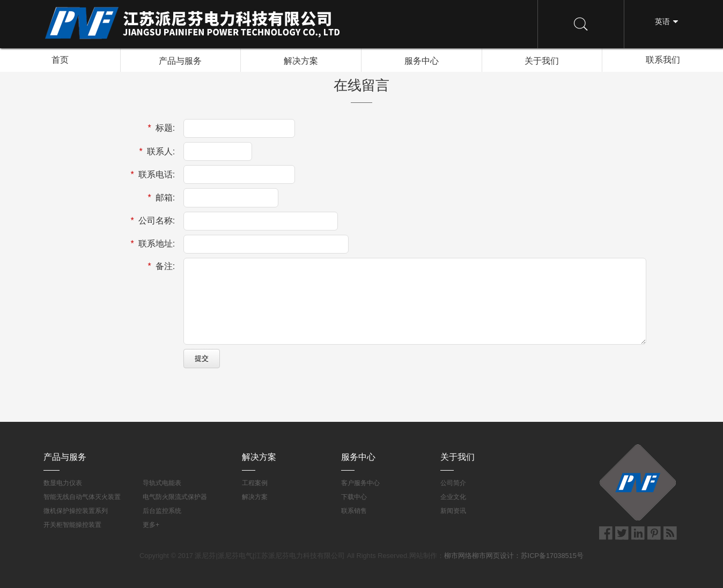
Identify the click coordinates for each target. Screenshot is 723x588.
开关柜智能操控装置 (72, 525)
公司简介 (453, 483)
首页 (60, 60)
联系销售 (354, 511)
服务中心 (422, 60)
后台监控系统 (162, 511)
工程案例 (255, 483)
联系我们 (663, 60)
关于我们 (542, 60)
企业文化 (453, 497)
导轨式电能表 (162, 483)
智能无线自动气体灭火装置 (82, 497)
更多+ (151, 525)
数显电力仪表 (63, 483)
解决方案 (301, 60)
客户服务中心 (360, 483)
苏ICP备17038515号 (552, 556)
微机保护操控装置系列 (76, 511)
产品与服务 (180, 60)
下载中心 (354, 497)
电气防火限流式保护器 (175, 497)
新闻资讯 (453, 511)
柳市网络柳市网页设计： (482, 556)
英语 (662, 21)
